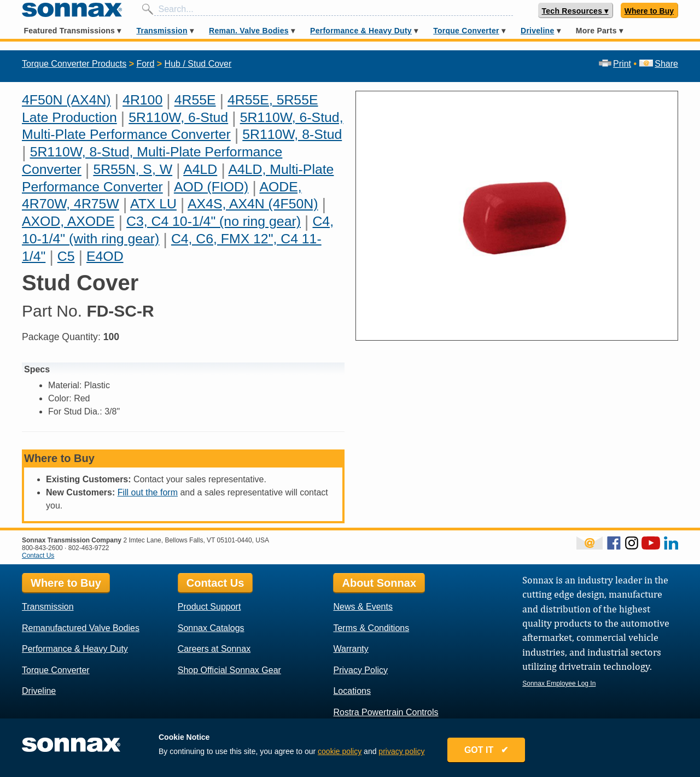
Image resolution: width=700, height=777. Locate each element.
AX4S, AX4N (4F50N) (253, 204)
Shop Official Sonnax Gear (229, 670)
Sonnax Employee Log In (559, 683)
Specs (37, 369)
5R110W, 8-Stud (292, 134)
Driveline (537, 31)
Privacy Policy (360, 670)
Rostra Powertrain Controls (386, 712)
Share (659, 64)
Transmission (162, 31)
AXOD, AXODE (68, 221)
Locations (352, 691)
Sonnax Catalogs (211, 628)
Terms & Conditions (371, 628)
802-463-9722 (89, 548)
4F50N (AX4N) (66, 100)
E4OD (105, 256)
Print (615, 64)
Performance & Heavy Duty (361, 31)
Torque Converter (466, 31)
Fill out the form (148, 492)
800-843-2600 (42, 548)
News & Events (363, 607)
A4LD (200, 169)
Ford (145, 64)
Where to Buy (649, 11)
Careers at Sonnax (214, 649)
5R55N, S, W (133, 169)
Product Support (209, 607)
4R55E (195, 100)
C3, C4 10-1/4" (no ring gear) (214, 221)
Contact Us (38, 556)
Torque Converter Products (74, 64)
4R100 (142, 100)
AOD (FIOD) (211, 187)
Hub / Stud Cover (198, 64)
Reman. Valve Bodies (249, 31)
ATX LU (153, 204)
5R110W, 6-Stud (178, 117)
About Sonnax (379, 583)
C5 (66, 256)
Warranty (351, 649)
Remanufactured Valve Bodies (81, 628)
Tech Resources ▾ (575, 11)
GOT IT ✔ (488, 751)
